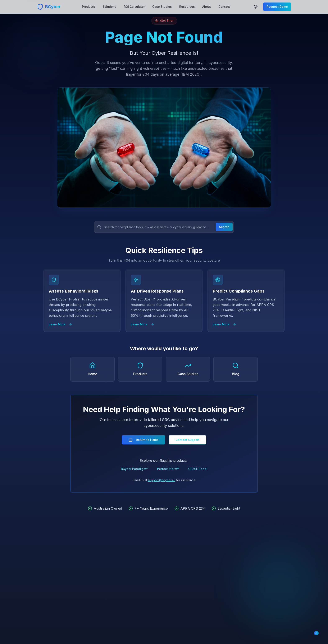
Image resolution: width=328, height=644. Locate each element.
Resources (187, 7)
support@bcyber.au (162, 480)
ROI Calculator (134, 7)
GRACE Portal (198, 469)
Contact (224, 7)
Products (88, 7)
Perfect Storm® (168, 469)
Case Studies (162, 7)
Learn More (60, 324)
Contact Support (187, 440)
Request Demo (277, 7)
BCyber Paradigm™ (134, 469)
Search (224, 227)
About (207, 7)
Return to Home (143, 440)
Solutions (109, 7)
